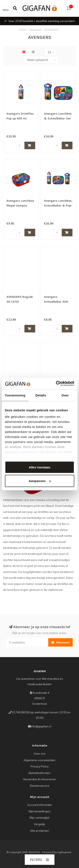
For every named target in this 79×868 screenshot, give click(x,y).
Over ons (40, 754)
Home (23, 30)
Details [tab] (41, 395)
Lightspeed (64, 852)
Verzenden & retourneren (39, 779)
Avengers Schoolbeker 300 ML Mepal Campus (57, 302)
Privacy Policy (40, 766)
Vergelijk (39, 824)
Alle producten (40, 831)
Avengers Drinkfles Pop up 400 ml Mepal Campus (20, 118)
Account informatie (40, 805)
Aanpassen (40, 481)
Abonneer (60, 642)
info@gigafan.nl (41, 726)
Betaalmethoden (39, 773)
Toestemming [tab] (15, 395)
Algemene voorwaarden (39, 760)
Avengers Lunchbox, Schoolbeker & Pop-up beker (58, 206)
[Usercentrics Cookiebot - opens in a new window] (56, 384)
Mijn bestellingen (40, 811)
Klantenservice (40, 786)
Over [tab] (65, 395)
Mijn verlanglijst (39, 818)
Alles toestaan (40, 467)
